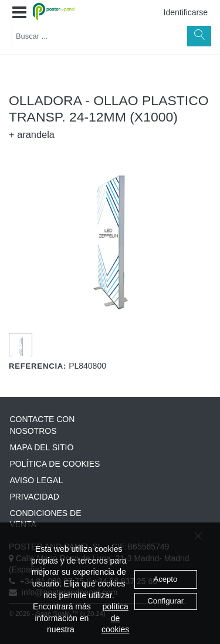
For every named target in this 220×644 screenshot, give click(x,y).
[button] (19, 13)
